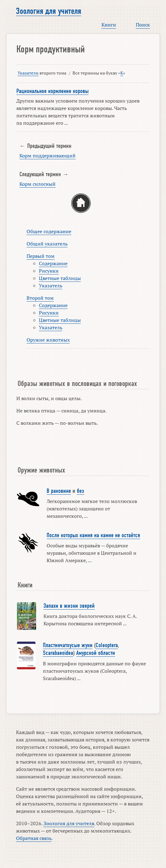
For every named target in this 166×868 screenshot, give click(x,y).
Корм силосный (37, 184)
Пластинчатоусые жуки (68, 645)
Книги (109, 25)
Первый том (41, 256)
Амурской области (96, 653)
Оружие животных (48, 340)
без (81, 491)
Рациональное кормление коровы (52, 91)
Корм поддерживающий (48, 156)
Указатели (28, 73)
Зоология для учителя (49, 11)
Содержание (53, 263)
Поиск (143, 25)
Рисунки (49, 271)
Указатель (51, 286)
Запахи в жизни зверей (69, 606)
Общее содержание (49, 231)
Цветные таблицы (60, 278)
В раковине (59, 491)
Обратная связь (34, 838)
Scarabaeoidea (58, 653)
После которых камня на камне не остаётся (93, 535)
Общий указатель (47, 244)
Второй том (40, 298)
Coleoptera (107, 645)
